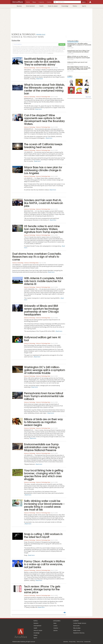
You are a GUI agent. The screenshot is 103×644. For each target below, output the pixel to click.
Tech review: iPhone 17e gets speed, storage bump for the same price (42, 589)
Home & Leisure (53, 6)
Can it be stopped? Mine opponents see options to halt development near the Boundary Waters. (44, 119)
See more (88, 97)
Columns (56, 628)
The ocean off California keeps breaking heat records (43, 145)
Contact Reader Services (80, 623)
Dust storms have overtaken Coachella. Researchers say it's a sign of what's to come (37, 256)
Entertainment (30, 6)
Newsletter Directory (79, 633)
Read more (40, 79)
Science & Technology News (43, 68)
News (55, 623)
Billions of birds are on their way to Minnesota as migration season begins (43, 422)
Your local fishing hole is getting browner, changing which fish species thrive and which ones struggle (44, 474)
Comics (55, 626)
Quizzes (55, 630)
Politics (75, 6)
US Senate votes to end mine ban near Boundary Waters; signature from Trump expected (44, 229)
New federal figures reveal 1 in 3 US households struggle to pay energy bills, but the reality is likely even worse (79, 68)
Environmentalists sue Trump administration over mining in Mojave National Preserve (42, 447)
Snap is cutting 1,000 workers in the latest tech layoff (43, 535)
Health (41, 6)
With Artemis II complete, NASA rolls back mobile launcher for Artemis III (44, 281)
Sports (84, 6)
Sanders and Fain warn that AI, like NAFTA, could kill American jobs (43, 203)
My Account (76, 626)
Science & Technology (30, 68)
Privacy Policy (72, 642)
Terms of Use (80, 642)
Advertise (66, 642)
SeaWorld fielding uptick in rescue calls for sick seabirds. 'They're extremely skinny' (42, 61)
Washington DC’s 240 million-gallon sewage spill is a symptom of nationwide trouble (45, 370)
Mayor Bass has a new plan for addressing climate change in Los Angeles (43, 170)
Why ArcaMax (77, 628)
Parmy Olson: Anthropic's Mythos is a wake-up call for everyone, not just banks (44, 564)
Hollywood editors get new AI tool (42, 338)
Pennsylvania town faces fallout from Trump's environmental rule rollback (44, 396)
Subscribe (62, 44)
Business (19, 6)
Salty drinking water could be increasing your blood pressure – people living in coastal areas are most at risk (44, 505)
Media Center (77, 630)
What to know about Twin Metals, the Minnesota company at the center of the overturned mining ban (44, 89)
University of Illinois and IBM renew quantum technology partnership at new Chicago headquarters (41, 310)
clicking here (51, 53)
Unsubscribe (87, 642)
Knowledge (65, 6)
